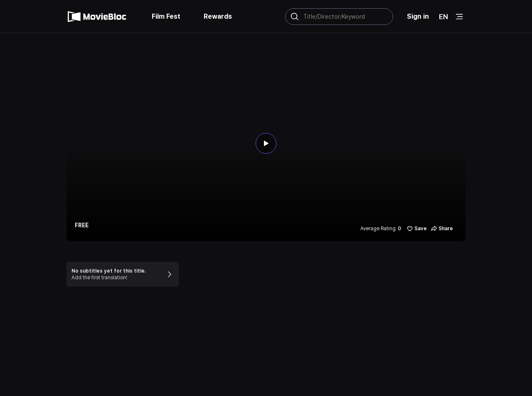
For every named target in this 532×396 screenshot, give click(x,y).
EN (443, 17)
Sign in (418, 16)
